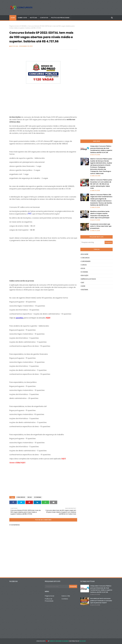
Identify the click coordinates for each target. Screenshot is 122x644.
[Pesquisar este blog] (92, 242)
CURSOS (84, 265)
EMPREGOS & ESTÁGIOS (88, 279)
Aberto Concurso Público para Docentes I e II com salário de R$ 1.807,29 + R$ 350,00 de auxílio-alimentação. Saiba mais (101, 184)
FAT (30, 214)
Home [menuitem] (13, 18)
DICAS (30, 497)
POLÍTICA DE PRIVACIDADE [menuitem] (60, 18)
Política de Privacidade (49, 600)
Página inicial (14, 26)
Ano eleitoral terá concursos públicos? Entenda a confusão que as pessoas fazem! (101, 601)
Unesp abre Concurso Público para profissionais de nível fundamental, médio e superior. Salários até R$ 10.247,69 (101, 149)
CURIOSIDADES (86, 261)
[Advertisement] (43, 99)
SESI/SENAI (85, 290)
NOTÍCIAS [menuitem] (33, 18)
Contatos (65, 599)
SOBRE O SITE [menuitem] (22, 18)
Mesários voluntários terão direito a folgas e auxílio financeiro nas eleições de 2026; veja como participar (100, 215)
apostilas (20, 318)
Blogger (83, 641)
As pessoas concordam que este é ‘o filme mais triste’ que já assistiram (101, 226)
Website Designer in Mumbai (59, 641)
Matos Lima (14, 46)
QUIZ (83, 283)
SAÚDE (83, 286)
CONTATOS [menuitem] (44, 18)
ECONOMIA (23, 26)
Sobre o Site (66, 596)
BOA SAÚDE (85, 254)
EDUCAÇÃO (85, 275)
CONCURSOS (21, 497)
